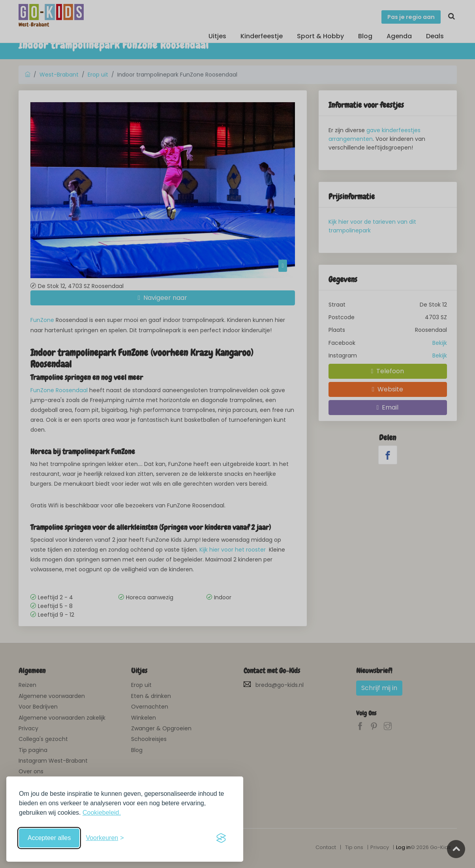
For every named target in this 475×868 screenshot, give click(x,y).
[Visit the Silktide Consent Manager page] (221, 838)
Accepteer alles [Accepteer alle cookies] (49, 838)
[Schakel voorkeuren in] (105, 838)
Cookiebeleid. (102, 813)
